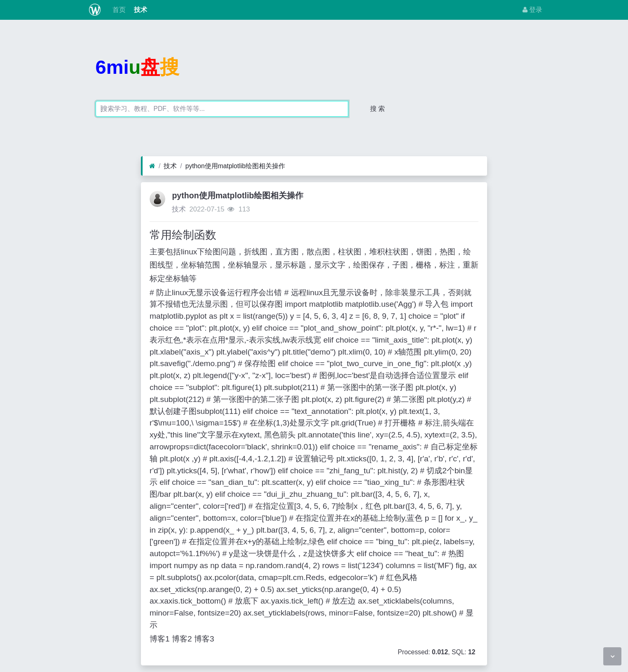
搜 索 (377, 109)
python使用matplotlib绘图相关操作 (235, 166)
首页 (118, 10)
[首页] (152, 166)
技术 (140, 10)
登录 (532, 10)
